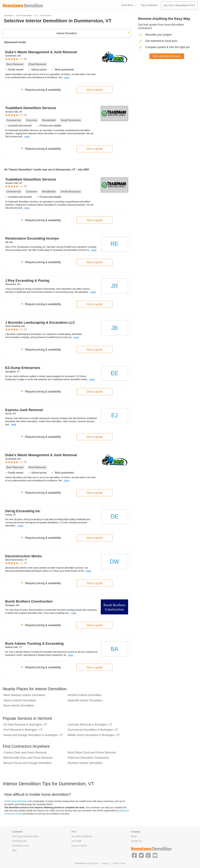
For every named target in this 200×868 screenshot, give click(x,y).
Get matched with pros (167, 56)
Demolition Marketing (82, 836)
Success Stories (79, 846)
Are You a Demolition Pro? (179, 5)
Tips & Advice (149, 5)
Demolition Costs (20, 846)
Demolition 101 (19, 841)
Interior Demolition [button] (67, 33)
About (134, 836)
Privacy (105, 863)
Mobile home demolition (16, 801)
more (67, 77)
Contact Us (136, 841)
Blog (14, 850)
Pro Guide (76, 841)
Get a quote (95, 90)
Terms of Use (119, 863)
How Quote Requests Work (25, 836)
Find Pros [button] (127, 5)
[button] (134, 855)
